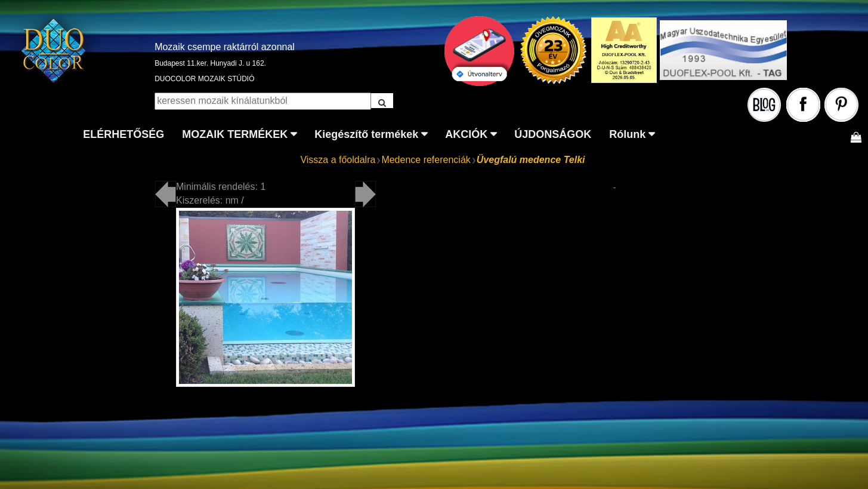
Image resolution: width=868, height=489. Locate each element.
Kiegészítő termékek (366, 134)
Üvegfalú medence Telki (531, 160)
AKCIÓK (466, 134)
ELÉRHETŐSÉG (123, 134)
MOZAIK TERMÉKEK (235, 134)
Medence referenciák (426, 160)
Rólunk (627, 134)
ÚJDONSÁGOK (553, 134)
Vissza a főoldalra (338, 160)
